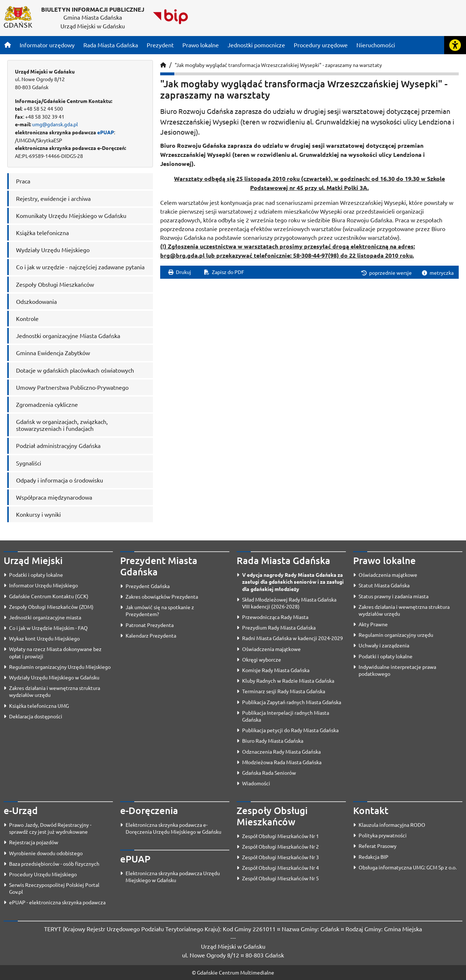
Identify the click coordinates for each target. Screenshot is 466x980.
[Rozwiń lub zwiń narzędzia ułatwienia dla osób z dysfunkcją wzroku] (455, 45)
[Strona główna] (8, 45)
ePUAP (106, 132)
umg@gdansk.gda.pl (55, 124)
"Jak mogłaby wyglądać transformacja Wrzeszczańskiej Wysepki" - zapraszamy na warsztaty (278, 65)
